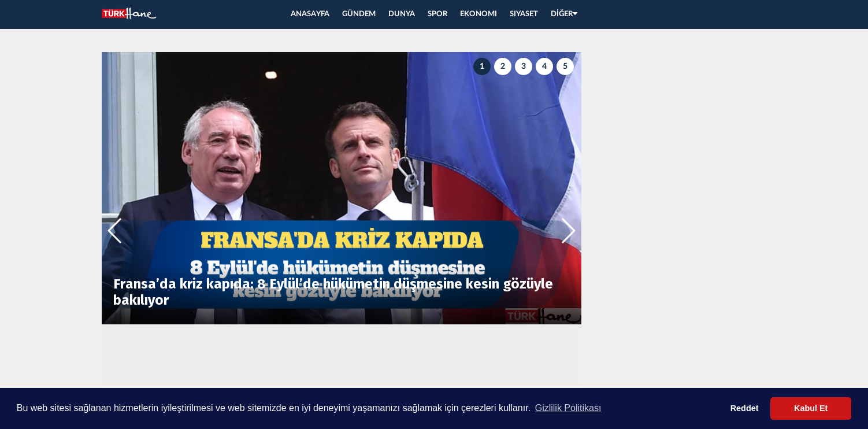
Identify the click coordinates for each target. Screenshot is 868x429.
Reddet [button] (745, 408)
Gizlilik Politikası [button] (568, 408)
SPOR (437, 14)
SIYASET (524, 14)
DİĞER (564, 14)
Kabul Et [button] (811, 408)
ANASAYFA (310, 14)
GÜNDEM (359, 14)
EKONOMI (478, 14)
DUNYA (402, 14)
